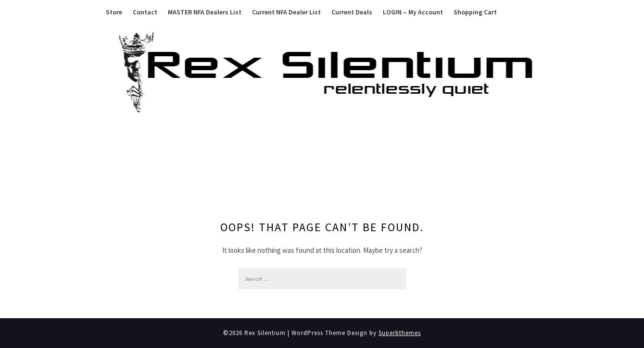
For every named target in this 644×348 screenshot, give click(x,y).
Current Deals (352, 12)
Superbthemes (400, 333)
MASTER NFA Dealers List (205, 12)
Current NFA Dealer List (286, 12)
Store (114, 12)
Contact (145, 12)
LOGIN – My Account (413, 12)
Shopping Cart (475, 12)
